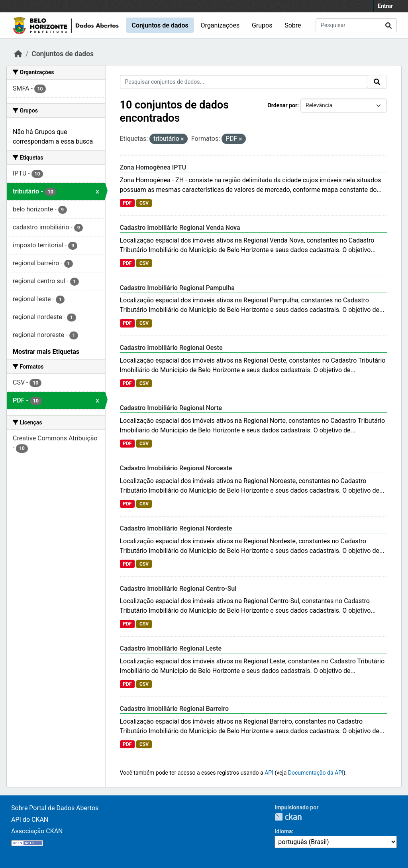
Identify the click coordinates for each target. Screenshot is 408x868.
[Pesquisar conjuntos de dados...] (356, 25)
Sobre (293, 25)
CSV (144, 203)
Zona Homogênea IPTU (153, 167)
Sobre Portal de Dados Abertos (55, 808)
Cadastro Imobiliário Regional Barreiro (175, 709)
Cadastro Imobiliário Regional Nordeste (176, 528)
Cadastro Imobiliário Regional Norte (171, 408)
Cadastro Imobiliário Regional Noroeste (176, 468)
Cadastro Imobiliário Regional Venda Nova (180, 228)
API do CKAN (30, 820)
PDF (127, 203)
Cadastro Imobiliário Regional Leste (171, 648)
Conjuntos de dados (160, 25)
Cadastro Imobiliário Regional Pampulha (177, 288)
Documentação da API (316, 773)
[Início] (18, 54)
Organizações (220, 25)
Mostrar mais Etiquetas (46, 352)
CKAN (288, 817)
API (269, 773)
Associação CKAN (37, 831)
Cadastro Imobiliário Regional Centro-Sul (178, 589)
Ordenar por (282, 105)
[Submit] (388, 25)
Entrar (385, 6)
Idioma (283, 831)
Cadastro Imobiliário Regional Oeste (171, 348)
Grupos (262, 25)
